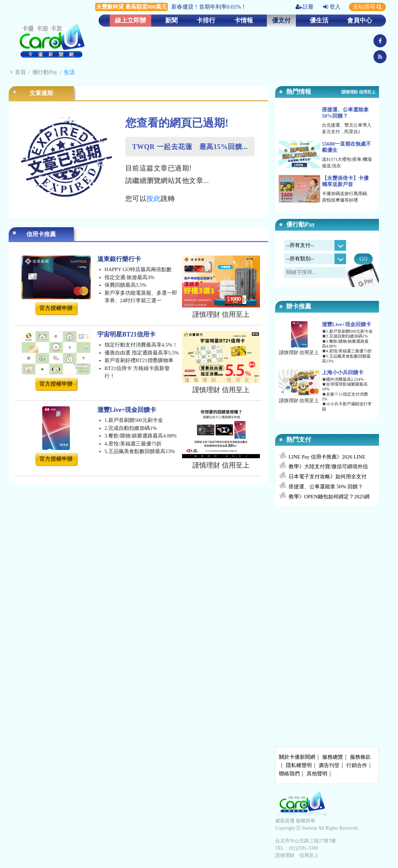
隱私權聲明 (299, 765)
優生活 (319, 20)
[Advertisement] (327, 563)
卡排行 (206, 20)
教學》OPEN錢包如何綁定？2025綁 (329, 497)
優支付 (281, 20)
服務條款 (360, 757)
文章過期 (41, 93)
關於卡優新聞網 (297, 757)
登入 (332, 7)
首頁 (20, 72)
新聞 (171, 20)
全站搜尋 (367, 7)
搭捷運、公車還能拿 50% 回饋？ (326, 487)
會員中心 (360, 20)
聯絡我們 (289, 774)
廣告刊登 (329, 765)
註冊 (305, 7)
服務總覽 (333, 757)
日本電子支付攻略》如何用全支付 (328, 477)
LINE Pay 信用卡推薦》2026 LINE (327, 457)
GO (363, 259)
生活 (69, 72)
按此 (153, 198)
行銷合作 (357, 765)
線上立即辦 (130, 20)
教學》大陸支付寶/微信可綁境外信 (328, 467)
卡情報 (244, 20)
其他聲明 (317, 774)
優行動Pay (45, 72)
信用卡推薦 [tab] (41, 234)
